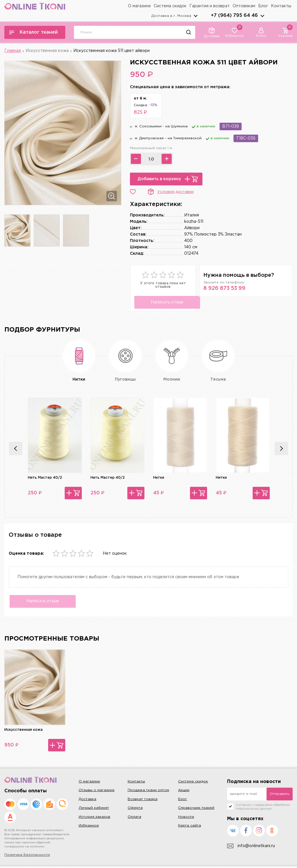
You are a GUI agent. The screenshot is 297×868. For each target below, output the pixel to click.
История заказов (94, 818)
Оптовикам (244, 6)
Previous (16, 449)
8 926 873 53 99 (224, 288)
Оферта (135, 809)
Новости (186, 818)
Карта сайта (190, 827)
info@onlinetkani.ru (251, 847)
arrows (262, 16)
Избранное (89, 827)
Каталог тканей (33, 32)
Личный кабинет (94, 809)
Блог (263, 6)
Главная (13, 51)
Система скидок (170, 6)
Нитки (159, 478)
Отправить (279, 795)
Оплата (134, 818)
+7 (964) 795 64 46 (234, 16)
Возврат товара (143, 800)
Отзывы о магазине (97, 792)
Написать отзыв (165, 302)
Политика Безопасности (27, 856)
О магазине (139, 6)
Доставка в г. (171, 16)
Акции (184, 792)
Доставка (87, 800)
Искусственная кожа (47, 51)
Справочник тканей (196, 809)
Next (281, 449)
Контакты (281, 6)
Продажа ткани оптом (148, 792)
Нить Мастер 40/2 (45, 478)
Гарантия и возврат (210, 6)
